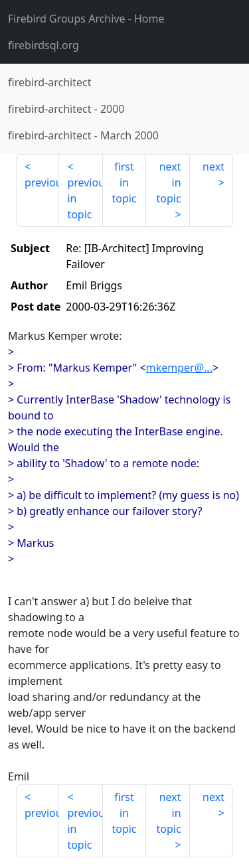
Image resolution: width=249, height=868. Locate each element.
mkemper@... (179, 368)
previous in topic (85, 198)
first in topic (124, 182)
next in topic (168, 182)
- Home (86, 19)
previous (42, 182)
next (213, 167)
